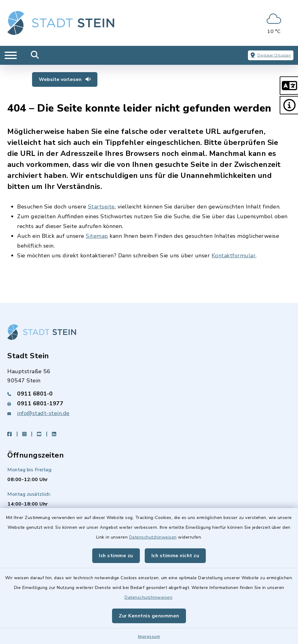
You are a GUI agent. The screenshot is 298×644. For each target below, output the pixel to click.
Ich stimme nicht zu (175, 556)
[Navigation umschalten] (11, 55)
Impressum (149, 637)
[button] (289, 86)
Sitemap (97, 236)
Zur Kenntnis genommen (149, 616)
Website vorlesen (65, 79)
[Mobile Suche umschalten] (35, 55)
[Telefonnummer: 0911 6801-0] (149, 394)
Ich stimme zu (116, 556)
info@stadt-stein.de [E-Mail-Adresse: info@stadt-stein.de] (43, 413)
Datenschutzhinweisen (153, 537)
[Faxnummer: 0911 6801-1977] (149, 403)
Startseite (101, 207)
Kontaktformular (234, 256)
